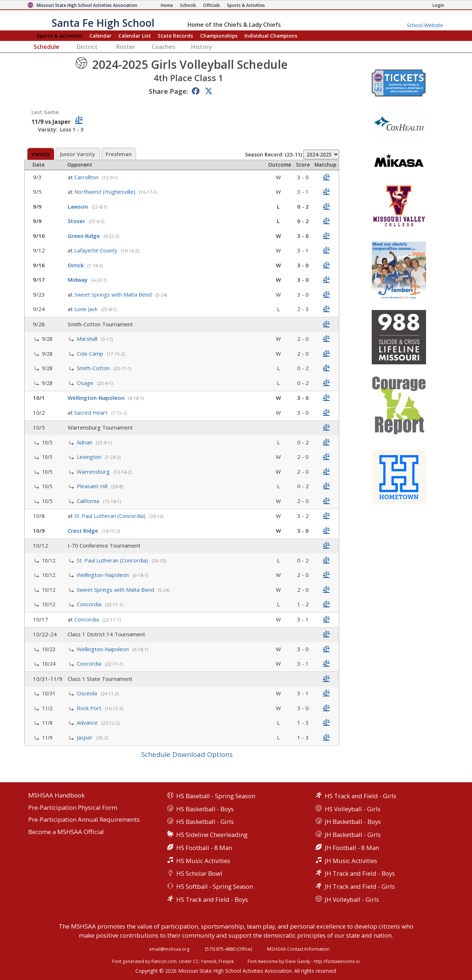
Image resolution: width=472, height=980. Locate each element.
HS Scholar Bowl (199, 873)
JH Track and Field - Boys (360, 873)
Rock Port (90, 708)
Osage (86, 383)
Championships (219, 36)
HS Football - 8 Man (204, 848)
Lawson (79, 206)
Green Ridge (85, 236)
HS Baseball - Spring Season (216, 796)
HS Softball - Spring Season (215, 886)
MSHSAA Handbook (56, 795)
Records (175, 36)
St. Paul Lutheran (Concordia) (111, 516)
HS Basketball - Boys (205, 809)
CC (196, 961)
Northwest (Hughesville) (106, 192)
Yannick (209, 961)
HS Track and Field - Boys (212, 899)
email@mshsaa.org (169, 949)
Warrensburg (94, 472)
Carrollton (87, 177)
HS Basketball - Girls (205, 822)
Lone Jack (87, 309)
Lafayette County (96, 250)
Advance (88, 723)
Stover (77, 221)
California (89, 501)
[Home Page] (167, 5)
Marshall (88, 339)
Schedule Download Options (187, 754)
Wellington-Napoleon (97, 398)
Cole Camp (91, 353)
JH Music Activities (351, 861)
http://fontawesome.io (337, 961)
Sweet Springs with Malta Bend (114, 294)
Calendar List (135, 36)
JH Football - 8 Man (352, 848)
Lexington (90, 457)
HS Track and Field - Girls (361, 796)
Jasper (85, 737)
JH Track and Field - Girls (360, 886)
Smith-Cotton (94, 368)
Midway (78, 280)
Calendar (100, 36)
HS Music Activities (203, 861)
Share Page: (168, 91)
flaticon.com (164, 961)
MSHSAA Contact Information (298, 949)
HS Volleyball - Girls (353, 809)
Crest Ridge (84, 531)
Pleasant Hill (93, 486)
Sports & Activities (60, 36)
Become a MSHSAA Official (66, 832)
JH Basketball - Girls (353, 835)
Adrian (85, 442)
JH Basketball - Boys (353, 822)
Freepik (226, 961)
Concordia (90, 604)
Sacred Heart (92, 412)
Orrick (76, 265)
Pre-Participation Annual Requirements (84, 820)
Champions (271, 36)
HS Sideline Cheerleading (212, 835)
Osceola (88, 693)
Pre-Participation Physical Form (73, 808)
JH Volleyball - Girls (352, 899)
